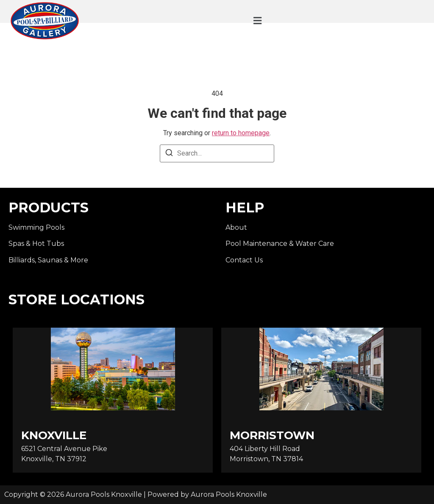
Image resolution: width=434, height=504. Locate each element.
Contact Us (244, 260)
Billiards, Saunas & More (48, 260)
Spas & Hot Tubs (36, 244)
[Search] (169, 154)
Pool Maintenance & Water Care (280, 244)
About (236, 227)
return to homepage (241, 133)
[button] (258, 21)
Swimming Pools (36, 227)
